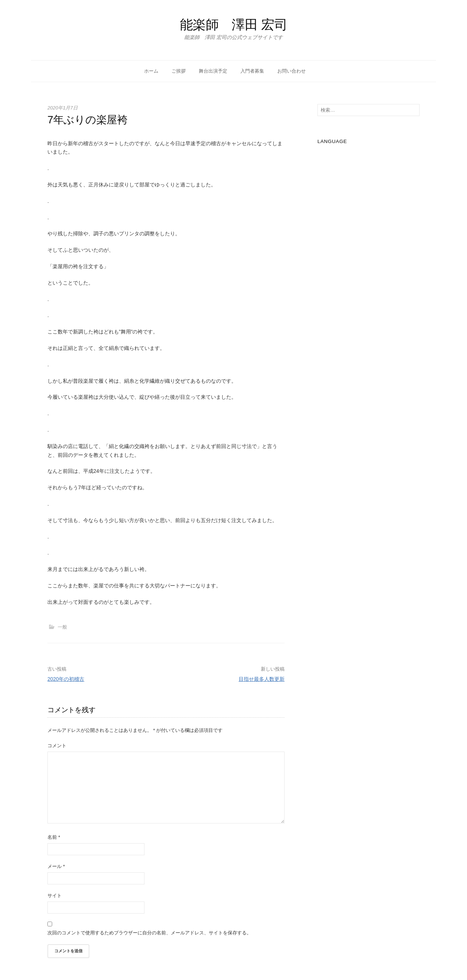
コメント (57, 746)
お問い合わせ (292, 71)
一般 (62, 627)
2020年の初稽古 (66, 679)
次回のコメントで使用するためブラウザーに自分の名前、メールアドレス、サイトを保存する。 (149, 933)
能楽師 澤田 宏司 (234, 25)
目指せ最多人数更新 (262, 679)
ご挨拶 (179, 71)
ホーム (151, 71)
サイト (55, 896)
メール (56, 866)
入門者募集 (252, 71)
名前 (54, 837)
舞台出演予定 (213, 71)
